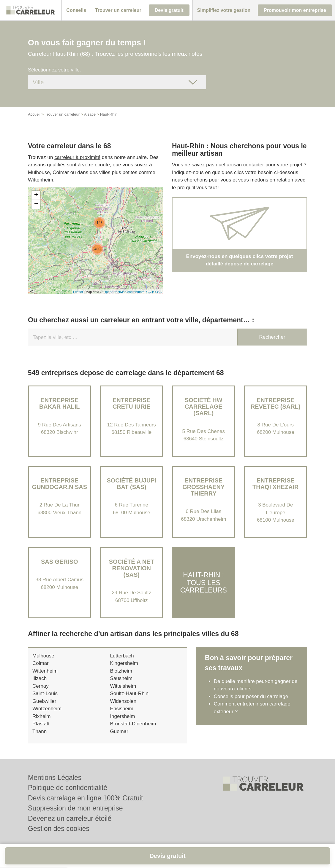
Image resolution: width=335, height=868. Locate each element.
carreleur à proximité (77, 157)
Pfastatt (41, 724)
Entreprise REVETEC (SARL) (276, 403)
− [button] (36, 204)
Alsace (90, 114)
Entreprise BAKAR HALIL (60, 403)
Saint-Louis (45, 693)
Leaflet (78, 292)
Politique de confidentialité (68, 788)
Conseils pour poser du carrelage (251, 696)
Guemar (119, 731)
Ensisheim (121, 709)
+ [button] (36, 195)
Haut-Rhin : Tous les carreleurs (204, 583)
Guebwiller (44, 701)
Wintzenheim (47, 709)
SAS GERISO (59, 562)
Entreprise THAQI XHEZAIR (276, 484)
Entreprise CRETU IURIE (132, 403)
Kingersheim (124, 663)
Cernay (41, 686)
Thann (39, 731)
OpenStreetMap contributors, (125, 292)
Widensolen (123, 701)
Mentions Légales (55, 778)
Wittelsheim (123, 686)
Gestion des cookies (59, 829)
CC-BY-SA (154, 292)
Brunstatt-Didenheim (133, 724)
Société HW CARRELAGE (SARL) (204, 407)
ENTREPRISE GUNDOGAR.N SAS (59, 484)
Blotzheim (121, 671)
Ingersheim (122, 716)
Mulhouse (43, 656)
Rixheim (41, 716)
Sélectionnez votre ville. (54, 70)
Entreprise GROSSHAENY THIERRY (203, 487)
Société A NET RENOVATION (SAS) (132, 568)
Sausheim (121, 678)
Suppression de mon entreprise (75, 808)
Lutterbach (122, 656)
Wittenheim (45, 671)
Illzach (39, 678)
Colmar (41, 663)
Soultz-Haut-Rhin (129, 693)
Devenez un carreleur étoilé (70, 818)
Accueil (34, 114)
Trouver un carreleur (62, 114)
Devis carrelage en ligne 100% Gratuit (85, 798)
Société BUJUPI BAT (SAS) (131, 484)
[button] (76, 10)
